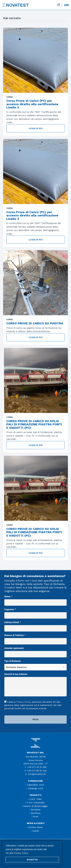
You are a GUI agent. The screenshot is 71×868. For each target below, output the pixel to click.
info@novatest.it (37, 774)
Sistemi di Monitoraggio (36, 806)
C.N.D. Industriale (35, 802)
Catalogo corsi (35, 788)
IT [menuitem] (59, 5)
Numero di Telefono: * (35, 638)
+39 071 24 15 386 (37, 767)
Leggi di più (36, 128)
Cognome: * (35, 612)
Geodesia (35, 810)
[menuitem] (59, 5)
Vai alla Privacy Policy (17, 853)
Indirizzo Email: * (35, 625)
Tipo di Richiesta (35, 664)
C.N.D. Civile (35, 799)
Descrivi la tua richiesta (35, 685)
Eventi (36, 831)
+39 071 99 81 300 (37, 771)
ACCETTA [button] (32, 860)
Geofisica (35, 813)
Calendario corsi (35, 785)
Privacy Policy (23, 702)
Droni (36, 817)
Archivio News (35, 827)
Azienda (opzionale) (35, 651)
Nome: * (35, 599)
